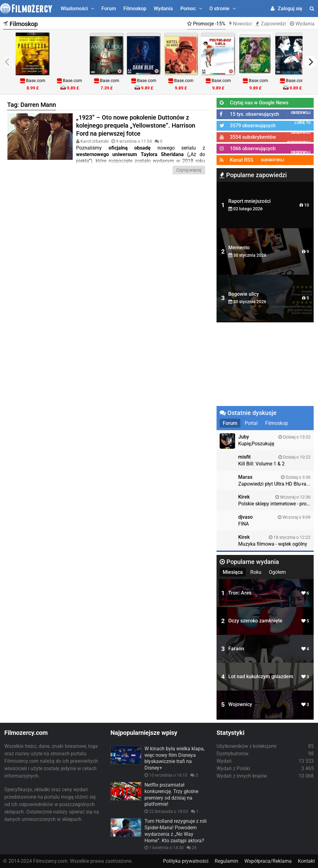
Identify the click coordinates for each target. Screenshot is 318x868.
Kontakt (306, 861)
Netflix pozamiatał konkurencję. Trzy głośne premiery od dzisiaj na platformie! (171, 794)
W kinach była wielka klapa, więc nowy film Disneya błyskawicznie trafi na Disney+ (174, 758)
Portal (251, 423)
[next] (310, 62)
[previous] (8, 62)
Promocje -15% (206, 24)
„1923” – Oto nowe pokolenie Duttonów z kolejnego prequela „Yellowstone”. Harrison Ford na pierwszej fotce (136, 125)
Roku (256, 572)
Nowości (241, 24)
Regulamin (226, 861)
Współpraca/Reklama (268, 861)
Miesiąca (233, 572)
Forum (109, 9)
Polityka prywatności (186, 861)
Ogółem (277, 572)
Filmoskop (135, 9)
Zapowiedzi (271, 24)
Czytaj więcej (189, 170)
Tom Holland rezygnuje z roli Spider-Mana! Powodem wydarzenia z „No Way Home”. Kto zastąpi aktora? (176, 831)
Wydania (163, 9)
